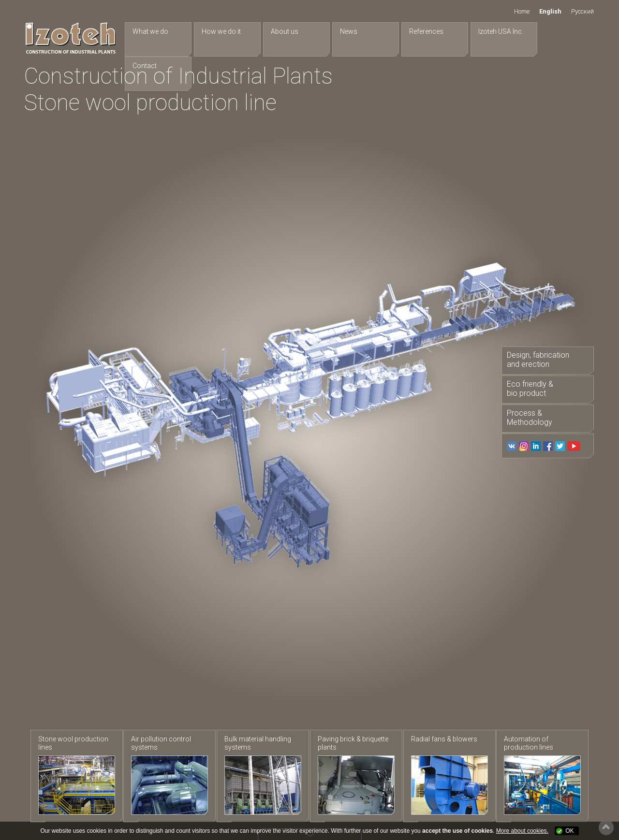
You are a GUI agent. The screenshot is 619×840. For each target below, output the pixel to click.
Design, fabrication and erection (538, 360)
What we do (151, 31)
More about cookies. (522, 831)
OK (569, 831)
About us (282, 31)
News (344, 31)
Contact (549, 31)
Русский (582, 11)
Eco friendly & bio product (530, 389)
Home (522, 11)
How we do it (220, 31)
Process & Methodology (529, 419)
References (420, 31)
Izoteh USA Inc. (492, 31)
